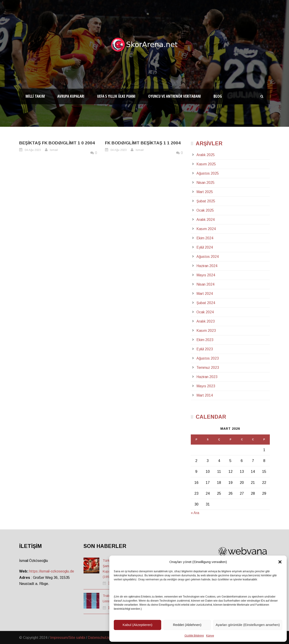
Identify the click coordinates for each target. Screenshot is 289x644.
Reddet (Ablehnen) (187, 625)
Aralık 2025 (206, 155)
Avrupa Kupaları (71, 96)
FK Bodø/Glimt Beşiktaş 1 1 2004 (143, 143)
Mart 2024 (205, 294)
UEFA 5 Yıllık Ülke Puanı (116, 96)
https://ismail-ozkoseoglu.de (52, 571)
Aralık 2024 (206, 220)
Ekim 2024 (205, 238)
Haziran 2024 (207, 266)
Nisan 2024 (205, 284)
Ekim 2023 (205, 340)
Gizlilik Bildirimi (194, 636)
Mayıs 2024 (206, 275)
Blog (218, 96)
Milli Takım (35, 96)
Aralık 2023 (206, 321)
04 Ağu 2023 (33, 150)
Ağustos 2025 (208, 173)
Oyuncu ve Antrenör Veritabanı (175, 96)
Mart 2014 (205, 395)
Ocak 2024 (205, 312)
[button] (280, 562)
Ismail (54, 150)
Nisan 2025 (205, 183)
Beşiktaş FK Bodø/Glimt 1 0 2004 (57, 143)
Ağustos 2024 (208, 257)
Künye (210, 636)
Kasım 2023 (206, 331)
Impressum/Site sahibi (68, 638)
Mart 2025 (205, 192)
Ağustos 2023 (208, 358)
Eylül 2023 (205, 349)
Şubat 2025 (206, 201)
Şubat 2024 (206, 303)
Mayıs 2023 (206, 386)
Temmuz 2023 (208, 368)
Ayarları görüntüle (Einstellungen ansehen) (248, 625)
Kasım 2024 (206, 229)
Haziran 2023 (207, 377)
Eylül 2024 (205, 247)
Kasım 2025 (206, 164)
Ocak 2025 (205, 210)
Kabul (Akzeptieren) (138, 625)
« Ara (195, 513)
